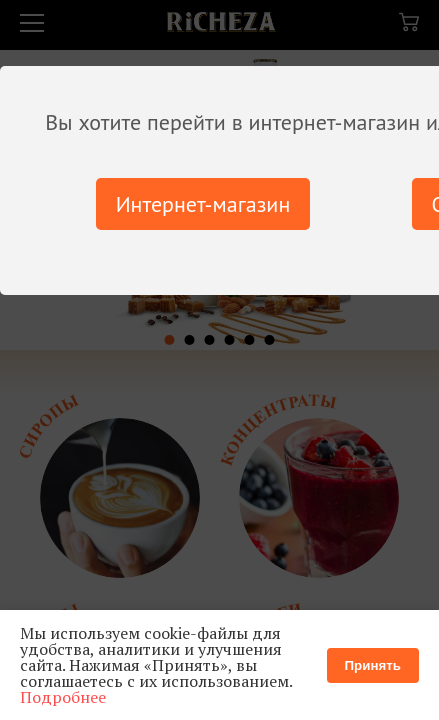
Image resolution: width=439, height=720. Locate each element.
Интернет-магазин (203, 204)
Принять (373, 665)
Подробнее (63, 697)
